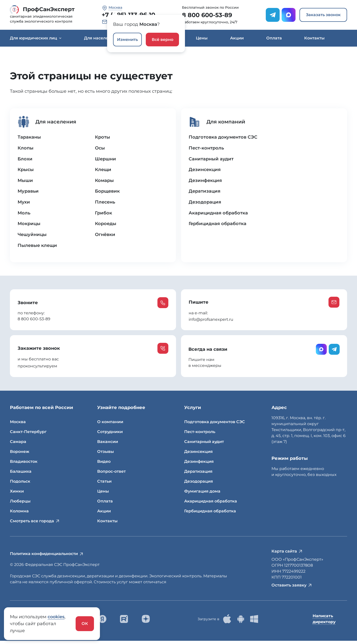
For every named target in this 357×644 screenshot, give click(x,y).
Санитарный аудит (211, 159)
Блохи (25, 159)
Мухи (24, 203)
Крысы (26, 170)
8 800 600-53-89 (207, 15)
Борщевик (107, 192)
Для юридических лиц (36, 38)
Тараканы (29, 138)
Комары (104, 181)
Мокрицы (29, 225)
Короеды (106, 225)
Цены (202, 38)
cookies (56, 617)
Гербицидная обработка (218, 225)
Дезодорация (205, 203)
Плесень (105, 203)
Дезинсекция (205, 170)
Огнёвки (105, 236)
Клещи (103, 170)
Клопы (26, 148)
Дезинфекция (206, 181)
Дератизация (205, 192)
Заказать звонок (323, 15)
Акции (237, 38)
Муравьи (29, 192)
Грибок (104, 214)
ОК (85, 624)
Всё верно (163, 40)
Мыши (26, 181)
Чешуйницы (32, 236)
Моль (24, 214)
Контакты (314, 38)
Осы (100, 148)
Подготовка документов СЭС (223, 138)
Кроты (103, 138)
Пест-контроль (207, 148)
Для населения (102, 38)
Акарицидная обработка (219, 214)
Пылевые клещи (38, 247)
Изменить (127, 40)
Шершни (105, 159)
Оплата (274, 38)
